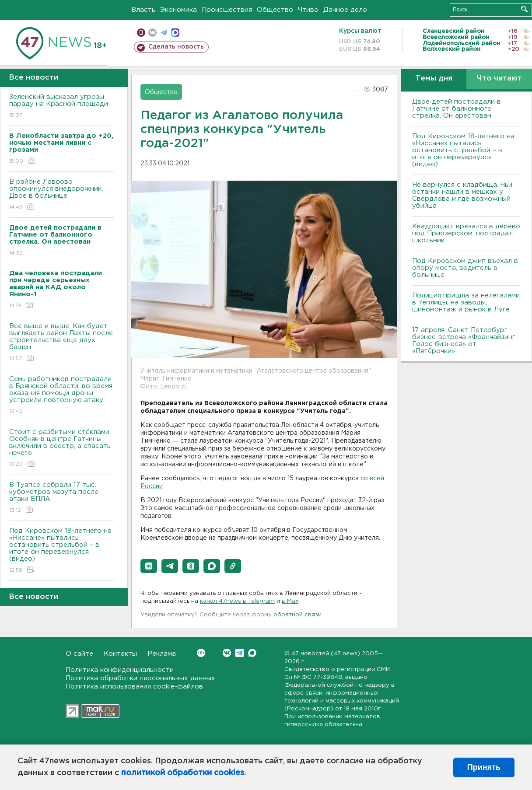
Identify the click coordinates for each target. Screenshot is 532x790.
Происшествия (227, 10)
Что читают (499, 79)
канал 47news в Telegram (237, 601)
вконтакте (152, 33)
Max (252, 653)
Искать (524, 9)
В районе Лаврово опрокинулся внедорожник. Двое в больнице (61, 195)
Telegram (240, 653)
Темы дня (434, 79)
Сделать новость (176, 47)
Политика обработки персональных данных (140, 678)
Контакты (120, 654)
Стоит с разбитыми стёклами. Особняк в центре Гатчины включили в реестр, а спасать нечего (61, 449)
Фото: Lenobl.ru (164, 387)
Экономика (178, 10)
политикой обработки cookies (183, 773)
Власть (143, 10)
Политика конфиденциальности (120, 670)
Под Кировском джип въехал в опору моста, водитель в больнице (465, 268)
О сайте (79, 654)
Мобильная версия (141, 33)
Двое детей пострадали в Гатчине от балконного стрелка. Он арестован (457, 109)
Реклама (162, 654)
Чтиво (308, 10)
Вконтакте (201, 653)
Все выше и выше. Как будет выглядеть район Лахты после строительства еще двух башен (61, 343)
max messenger (175, 33)
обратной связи (297, 615)
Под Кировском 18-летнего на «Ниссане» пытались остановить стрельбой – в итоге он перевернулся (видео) (61, 551)
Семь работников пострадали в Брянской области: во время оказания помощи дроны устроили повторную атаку (61, 396)
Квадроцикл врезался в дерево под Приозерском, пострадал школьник (466, 233)
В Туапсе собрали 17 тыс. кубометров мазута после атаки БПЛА (61, 498)
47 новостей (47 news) (326, 654)
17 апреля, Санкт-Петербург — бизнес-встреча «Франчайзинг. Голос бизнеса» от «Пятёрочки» (464, 341)
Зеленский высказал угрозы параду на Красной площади (61, 107)
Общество (275, 10)
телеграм (164, 33)
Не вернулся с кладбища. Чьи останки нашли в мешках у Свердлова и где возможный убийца (462, 195)
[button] (149, 566)
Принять (484, 767)
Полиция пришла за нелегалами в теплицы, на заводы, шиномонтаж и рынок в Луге (466, 302)
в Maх (290, 601)
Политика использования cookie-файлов (134, 687)
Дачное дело (345, 10)
